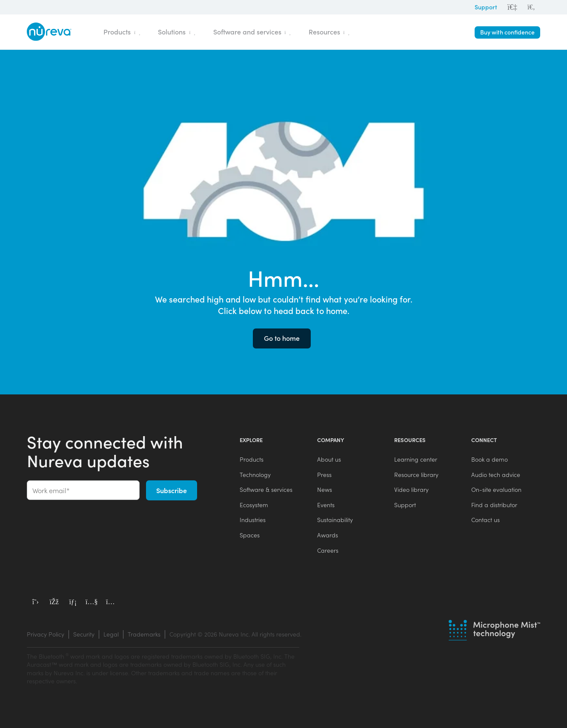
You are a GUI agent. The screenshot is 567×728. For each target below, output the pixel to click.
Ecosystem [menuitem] (254, 505)
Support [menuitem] (405, 505)
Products (122, 32)
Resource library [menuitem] (416, 475)
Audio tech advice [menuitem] (496, 475)
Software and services (252, 32)
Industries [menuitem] (253, 520)
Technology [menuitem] (255, 475)
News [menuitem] (325, 490)
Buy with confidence (507, 32)
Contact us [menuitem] (485, 520)
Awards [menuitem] (328, 535)
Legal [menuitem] (111, 634)
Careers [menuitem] (328, 550)
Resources (329, 32)
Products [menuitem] (252, 459)
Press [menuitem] (324, 475)
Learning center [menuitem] (416, 459)
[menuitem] (531, 7)
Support (486, 7)
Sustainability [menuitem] (335, 520)
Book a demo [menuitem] (490, 459)
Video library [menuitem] (411, 490)
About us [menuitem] (329, 459)
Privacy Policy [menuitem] (46, 634)
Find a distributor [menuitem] (494, 505)
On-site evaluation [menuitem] (496, 490)
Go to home (282, 338)
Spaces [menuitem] (250, 535)
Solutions (176, 32)
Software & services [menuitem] (266, 490)
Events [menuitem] (326, 505)
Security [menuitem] (84, 634)
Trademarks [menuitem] (144, 634)
